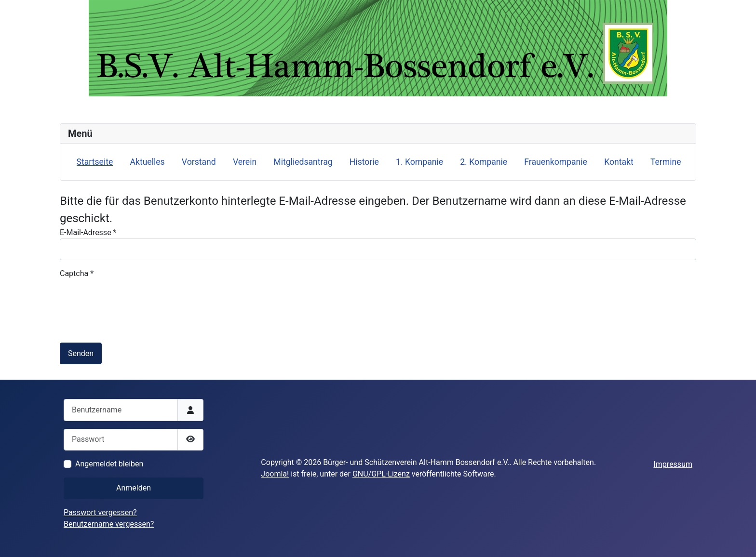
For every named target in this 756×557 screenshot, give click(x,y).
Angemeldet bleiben (109, 464)
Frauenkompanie (556, 162)
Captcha (77, 273)
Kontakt (619, 162)
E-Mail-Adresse (88, 232)
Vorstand (199, 162)
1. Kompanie (419, 162)
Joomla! (275, 474)
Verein (245, 162)
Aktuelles (147, 162)
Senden (81, 353)
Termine (666, 162)
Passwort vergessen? (100, 512)
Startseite (95, 162)
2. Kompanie (484, 162)
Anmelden (134, 488)
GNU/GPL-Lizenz (381, 474)
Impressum (673, 464)
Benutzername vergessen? (109, 524)
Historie (364, 162)
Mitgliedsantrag (303, 162)
